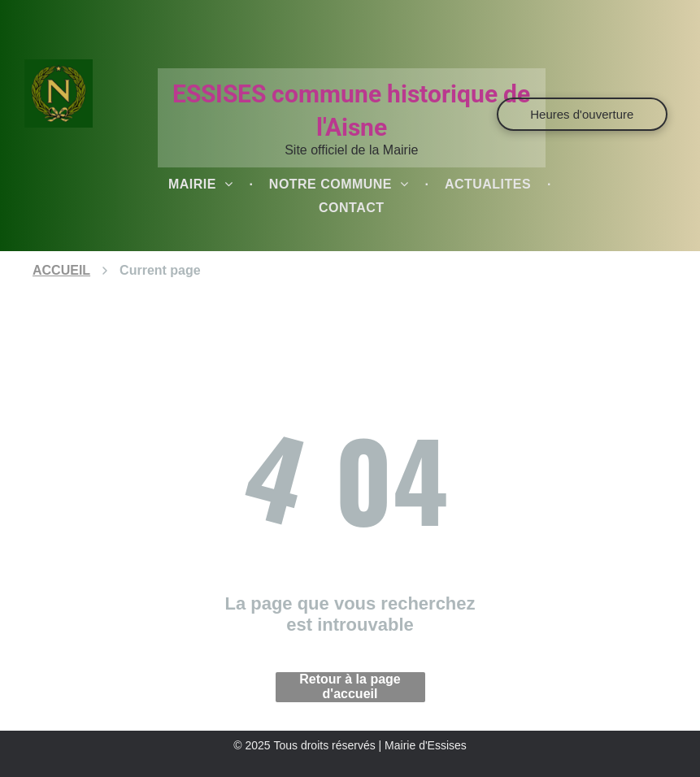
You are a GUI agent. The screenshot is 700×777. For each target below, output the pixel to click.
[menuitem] (202, 184)
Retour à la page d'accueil (350, 686)
